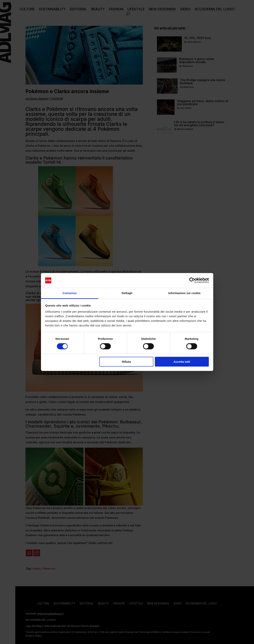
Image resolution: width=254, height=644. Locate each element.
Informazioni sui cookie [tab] (184, 293)
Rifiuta (126, 362)
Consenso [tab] (70, 293)
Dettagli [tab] (127, 293)
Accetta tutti (182, 362)
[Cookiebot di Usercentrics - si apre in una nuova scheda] (192, 280)
